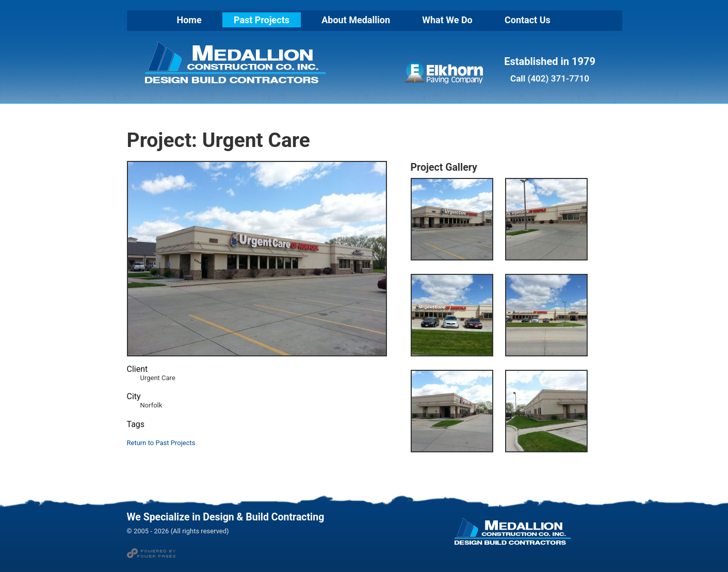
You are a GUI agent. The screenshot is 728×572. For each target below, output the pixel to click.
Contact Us (528, 20)
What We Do (447, 20)
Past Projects (262, 20)
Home (189, 20)
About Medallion (356, 20)
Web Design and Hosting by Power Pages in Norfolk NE (151, 553)
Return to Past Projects (161, 443)
